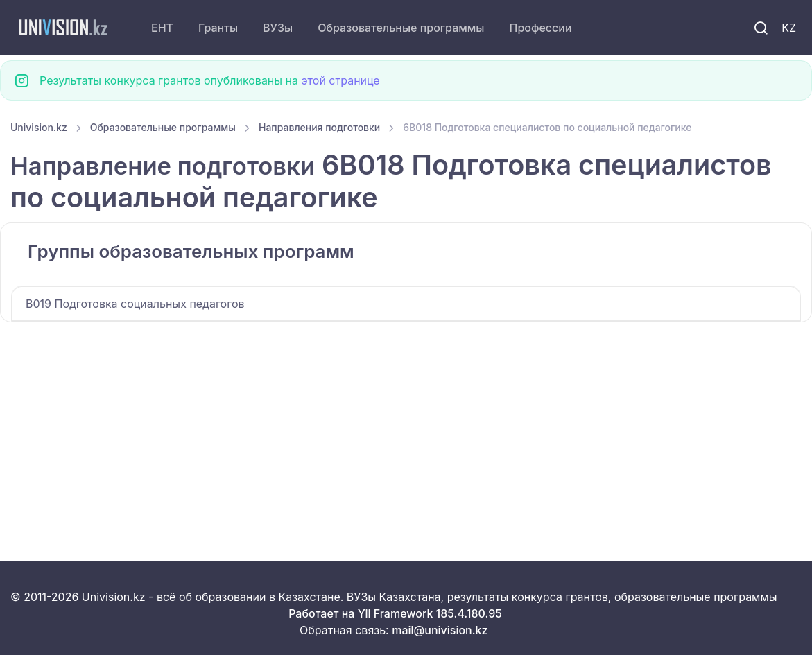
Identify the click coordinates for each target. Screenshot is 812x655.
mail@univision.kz (440, 630)
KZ (789, 28)
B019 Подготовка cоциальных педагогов (135, 304)
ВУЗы (278, 28)
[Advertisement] (406, 425)
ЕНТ (162, 28)
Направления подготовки (319, 127)
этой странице (340, 80)
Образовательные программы (401, 28)
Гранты (218, 28)
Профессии (540, 28)
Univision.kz (39, 127)
